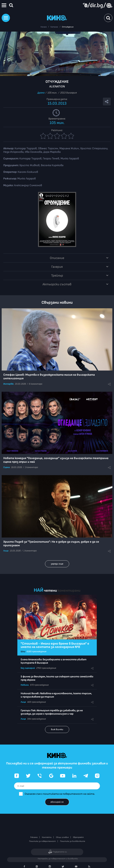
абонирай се (57, 802)
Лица (6, 551)
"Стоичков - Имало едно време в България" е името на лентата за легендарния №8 (55, 645)
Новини (25, 685)
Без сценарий (28, 668)
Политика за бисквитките (73, 841)
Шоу (23, 651)
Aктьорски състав (57, 284)
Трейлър (57, 276)
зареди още (57, 564)
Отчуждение (68, 27)
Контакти (47, 837)
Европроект (78, 837)
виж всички (57, 729)
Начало (44, 27)
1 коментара (31, 467)
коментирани (69, 591)
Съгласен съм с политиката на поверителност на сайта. (60, 794)
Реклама (34, 837)
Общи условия (62, 837)
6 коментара (35, 384)
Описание (57, 258)
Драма (41, 93)
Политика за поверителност (42, 841)
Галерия (57, 267)
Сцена (7, 467)
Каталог (54, 27)
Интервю (8, 384)
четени (50, 591)
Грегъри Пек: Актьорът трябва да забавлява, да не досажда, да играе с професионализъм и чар (52, 712)
